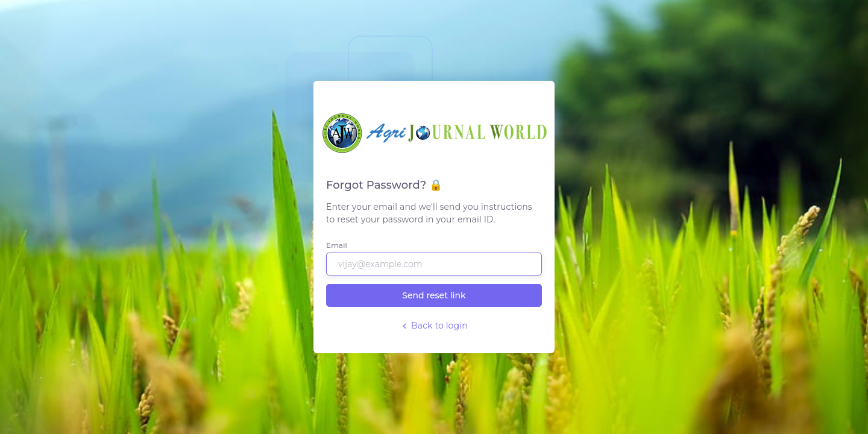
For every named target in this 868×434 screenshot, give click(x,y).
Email (337, 245)
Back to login (434, 325)
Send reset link (434, 295)
